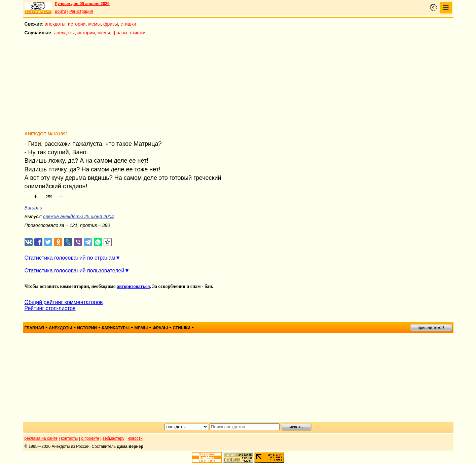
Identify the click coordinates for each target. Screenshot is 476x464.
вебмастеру (114, 438)
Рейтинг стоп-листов (50, 308)
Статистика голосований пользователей (75, 271)
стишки (128, 24)
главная (34, 328)
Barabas (33, 208)
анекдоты (55, 24)
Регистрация (81, 11)
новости (135, 438)
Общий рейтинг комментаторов (64, 302)
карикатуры (116, 328)
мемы (94, 24)
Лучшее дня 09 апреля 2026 (82, 4)
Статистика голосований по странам (70, 258)
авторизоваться (133, 286)
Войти (61, 11)
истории (77, 24)
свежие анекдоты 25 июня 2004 (78, 217)
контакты (69, 438)
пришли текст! (431, 328)
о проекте (90, 438)
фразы (111, 24)
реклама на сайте (41, 438)
